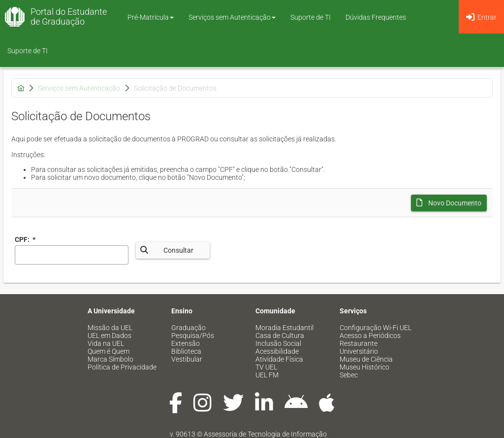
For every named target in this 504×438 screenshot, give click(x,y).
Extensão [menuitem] (186, 343)
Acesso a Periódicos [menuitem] (370, 336)
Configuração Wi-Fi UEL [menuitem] (376, 328)
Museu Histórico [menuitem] (364, 367)
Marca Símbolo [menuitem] (110, 359)
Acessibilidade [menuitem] (277, 351)
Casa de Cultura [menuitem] (280, 336)
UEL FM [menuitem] (267, 375)
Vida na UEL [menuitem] (106, 343)
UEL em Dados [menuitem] (110, 336)
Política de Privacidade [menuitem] (122, 367)
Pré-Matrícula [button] (151, 17)
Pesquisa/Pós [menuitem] (193, 336)
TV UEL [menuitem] (266, 367)
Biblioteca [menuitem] (186, 351)
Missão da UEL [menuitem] (110, 328)
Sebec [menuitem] (349, 375)
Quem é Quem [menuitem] (109, 351)
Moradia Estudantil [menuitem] (284, 328)
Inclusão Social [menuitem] (278, 343)
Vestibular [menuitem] (187, 359)
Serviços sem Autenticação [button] (232, 17)
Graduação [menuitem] (189, 328)
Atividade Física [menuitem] (279, 359)
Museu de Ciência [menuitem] (366, 359)
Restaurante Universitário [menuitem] (359, 347)
